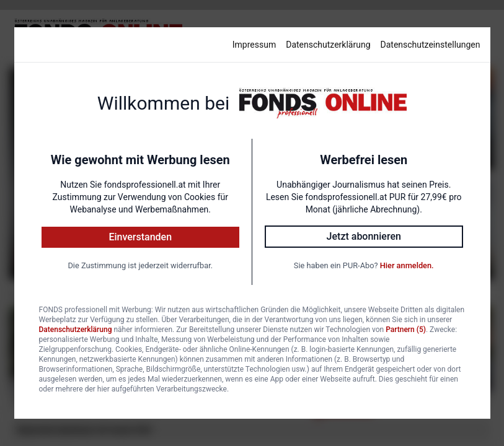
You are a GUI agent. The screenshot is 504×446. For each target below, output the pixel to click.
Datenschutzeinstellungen (431, 45)
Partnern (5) (406, 330)
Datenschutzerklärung (328, 45)
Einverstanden (140, 237)
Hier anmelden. (407, 265)
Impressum (254, 45)
